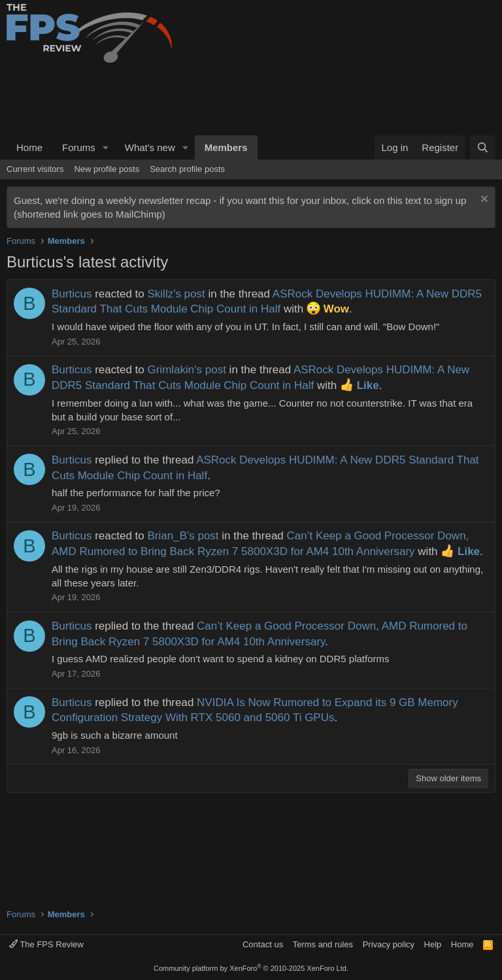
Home (29, 147)
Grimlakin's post (186, 370)
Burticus (72, 294)
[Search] (483, 147)
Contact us (263, 944)
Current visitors (35, 169)
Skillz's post (176, 294)
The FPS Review (46, 944)
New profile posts (107, 169)
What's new (150, 147)
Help (433, 944)
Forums (79, 147)
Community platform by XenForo (251, 968)
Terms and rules (323, 944)
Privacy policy (389, 944)
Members (226, 147)
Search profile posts (187, 169)
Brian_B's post (183, 536)
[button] (106, 147)
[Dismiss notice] (483, 200)
